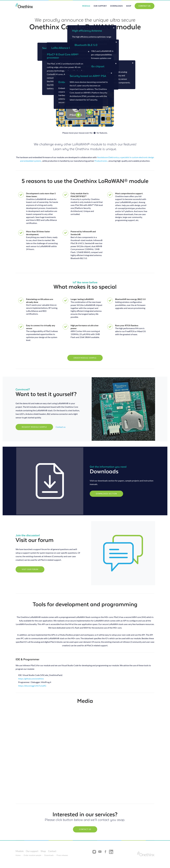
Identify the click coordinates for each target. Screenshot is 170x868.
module (86, 6)
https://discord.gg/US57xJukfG (32, 686)
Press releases (62, 855)
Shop (43, 851)
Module (20, 851)
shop (129, 6)
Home (18, 855)
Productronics (101, 161)
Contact (52, 851)
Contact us (61, 427)
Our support (100, 6)
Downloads (116, 6)
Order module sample (32, 855)
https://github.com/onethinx (31, 679)
